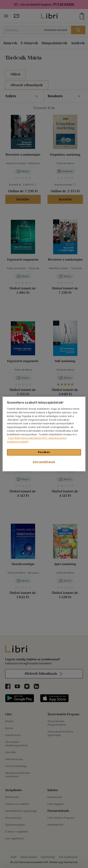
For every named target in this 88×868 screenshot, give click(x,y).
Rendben (44, 452)
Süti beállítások (44, 462)
